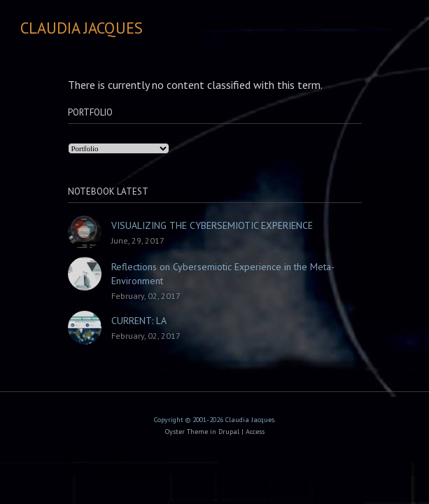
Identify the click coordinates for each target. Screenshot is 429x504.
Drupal (229, 432)
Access (255, 432)
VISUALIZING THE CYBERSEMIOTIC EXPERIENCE (212, 225)
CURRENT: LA (139, 321)
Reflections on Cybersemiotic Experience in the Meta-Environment (223, 274)
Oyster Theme (187, 432)
